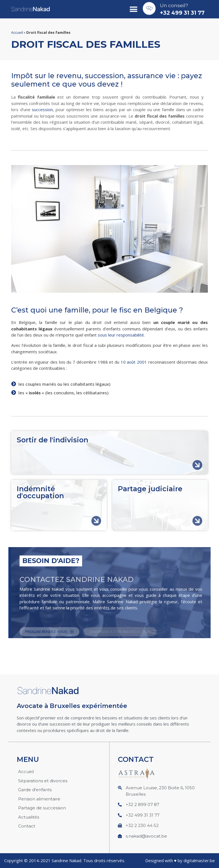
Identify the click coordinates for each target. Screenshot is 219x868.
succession (42, 109)
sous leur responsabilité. (121, 335)
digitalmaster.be (199, 860)
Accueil (17, 32)
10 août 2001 (134, 362)
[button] (133, 7)
